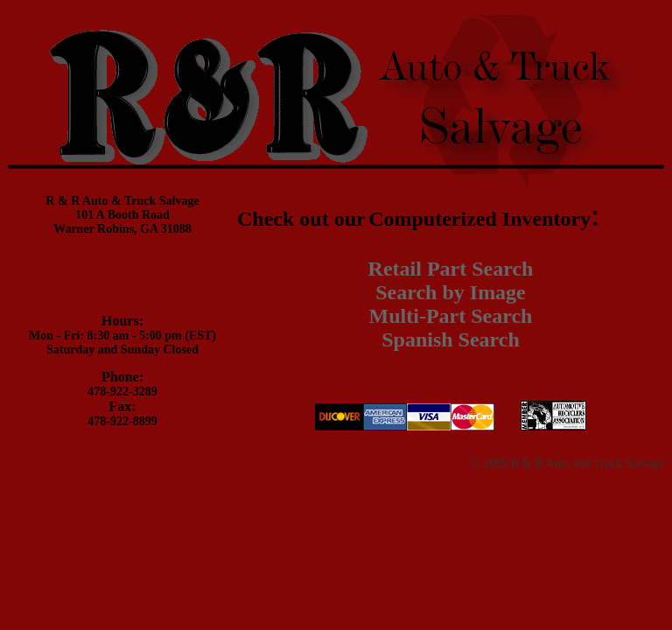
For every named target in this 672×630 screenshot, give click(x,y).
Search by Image (451, 292)
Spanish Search (451, 339)
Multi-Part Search (451, 316)
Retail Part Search (451, 269)
